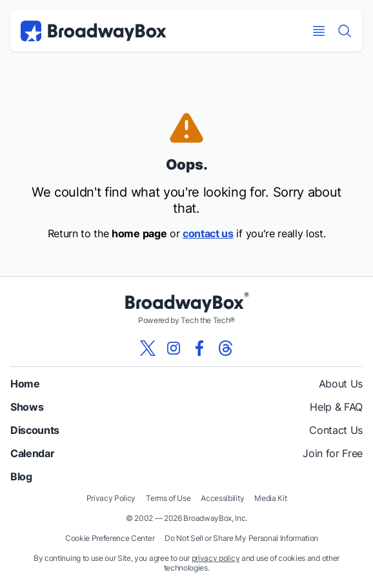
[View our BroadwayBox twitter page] (148, 348)
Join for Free (333, 453)
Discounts (35, 430)
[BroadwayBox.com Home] (94, 31)
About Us (341, 384)
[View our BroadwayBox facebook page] (199, 348)
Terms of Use (168, 498)
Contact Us (336, 430)
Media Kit (270, 498)
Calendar (32, 453)
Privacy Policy (111, 498)
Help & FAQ (336, 407)
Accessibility (222, 498)
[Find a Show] (345, 31)
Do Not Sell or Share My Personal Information (241, 538)
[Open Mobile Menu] (319, 31)
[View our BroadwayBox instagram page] (174, 348)
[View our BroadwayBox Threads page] (225, 348)
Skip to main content (186, 0)
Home (25, 384)
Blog (21, 476)
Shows (27, 407)
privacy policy (216, 558)
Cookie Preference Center (110, 538)
